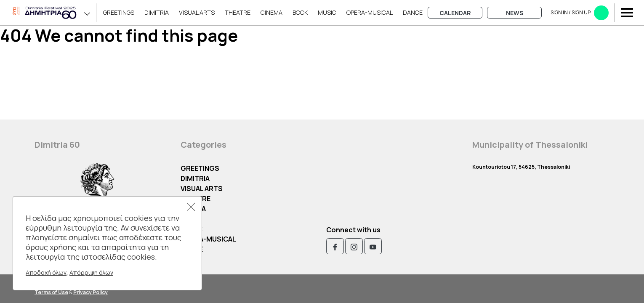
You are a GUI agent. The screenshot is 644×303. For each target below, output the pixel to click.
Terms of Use (51, 292)
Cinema (271, 12)
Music (327, 12)
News (515, 13)
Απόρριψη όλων (91, 272)
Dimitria (157, 12)
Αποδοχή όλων (46, 272)
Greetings (119, 12)
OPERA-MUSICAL (370, 12)
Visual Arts (197, 12)
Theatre (238, 12)
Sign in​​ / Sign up (580, 13)
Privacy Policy (90, 292)
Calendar (455, 13)
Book (300, 12)
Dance (413, 12)
